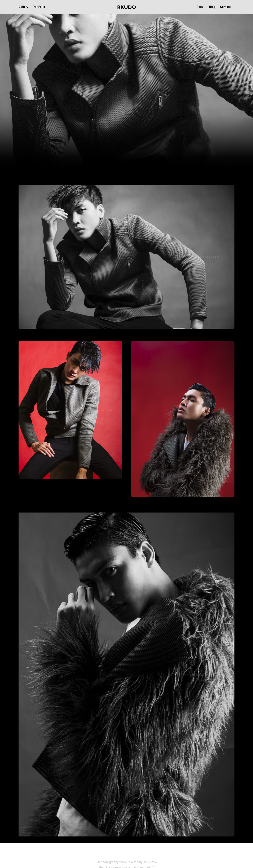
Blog (212, 7)
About (201, 7)
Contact (225, 7)
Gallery (23, 7)
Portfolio (39, 7)
